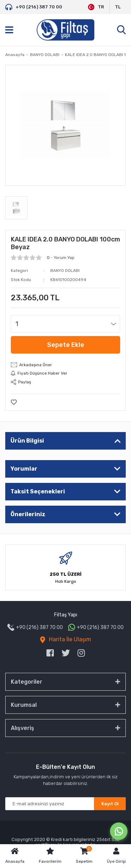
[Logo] (65, 30)
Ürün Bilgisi (27, 441)
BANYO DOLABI (65, 271)
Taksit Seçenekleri (38, 491)
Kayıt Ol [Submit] (110, 804)
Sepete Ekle (66, 345)
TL (118, 7)
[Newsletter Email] (65, 804)
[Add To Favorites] (14, 402)
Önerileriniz (28, 514)
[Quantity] (65, 324)
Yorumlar (24, 469)
